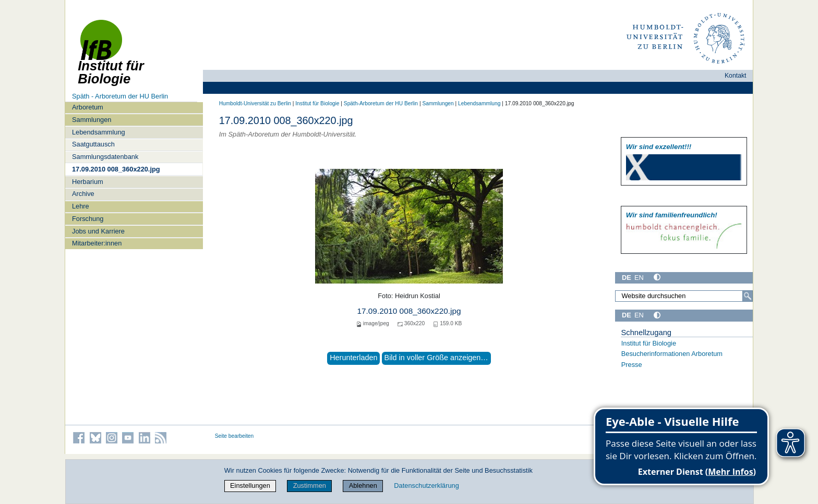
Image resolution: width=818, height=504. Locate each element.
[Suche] (748, 296)
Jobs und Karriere (98, 231)
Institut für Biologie (317, 103)
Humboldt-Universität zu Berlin (255, 103)
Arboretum (88, 107)
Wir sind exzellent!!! (659, 147)
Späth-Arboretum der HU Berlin (381, 103)
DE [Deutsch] (627, 278)
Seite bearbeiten (234, 436)
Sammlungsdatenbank (105, 157)
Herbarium (88, 182)
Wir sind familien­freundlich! (672, 215)
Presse (632, 365)
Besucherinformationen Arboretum (672, 354)
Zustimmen (310, 485)
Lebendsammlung (99, 132)
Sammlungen (92, 120)
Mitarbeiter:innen (97, 243)
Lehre (81, 206)
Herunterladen (353, 358)
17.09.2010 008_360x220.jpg (116, 169)
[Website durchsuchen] (684, 296)
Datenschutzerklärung (426, 485)
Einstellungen (250, 485)
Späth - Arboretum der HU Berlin (120, 96)
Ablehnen (363, 485)
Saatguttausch (93, 144)
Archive (83, 194)
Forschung (88, 219)
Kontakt (736, 76)
